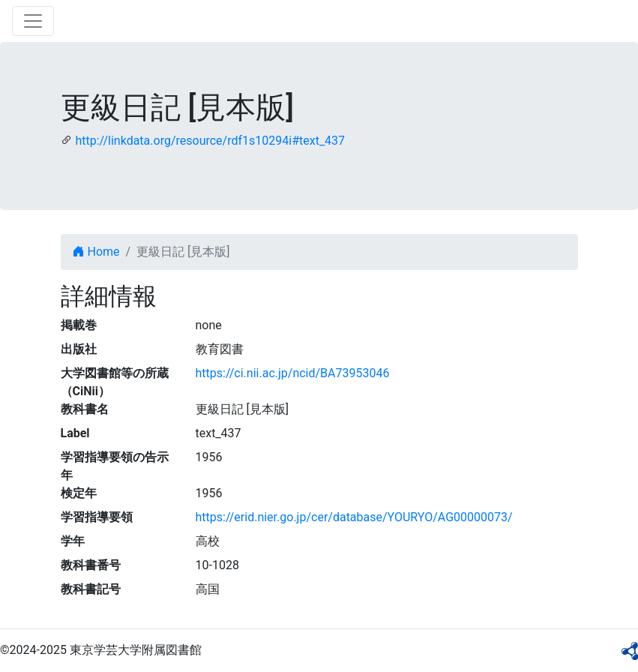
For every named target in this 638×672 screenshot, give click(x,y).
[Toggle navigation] (33, 21)
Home (96, 252)
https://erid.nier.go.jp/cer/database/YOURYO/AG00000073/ (354, 517)
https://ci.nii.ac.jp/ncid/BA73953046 (293, 373)
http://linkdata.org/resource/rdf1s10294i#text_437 (210, 141)
